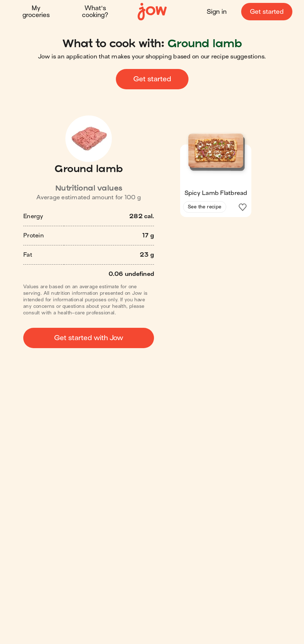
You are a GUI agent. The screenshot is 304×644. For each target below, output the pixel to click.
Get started (267, 12)
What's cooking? (95, 12)
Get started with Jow (89, 338)
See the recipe (205, 207)
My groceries (36, 12)
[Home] (152, 12)
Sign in (217, 12)
